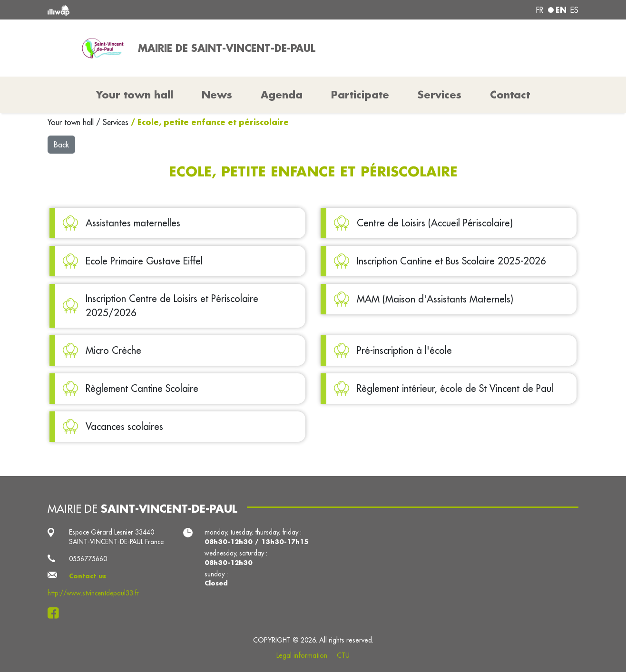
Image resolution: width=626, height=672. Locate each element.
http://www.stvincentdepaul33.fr (93, 593)
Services (117, 122)
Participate (360, 95)
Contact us (88, 576)
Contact (510, 95)
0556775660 (88, 559)
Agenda (282, 95)
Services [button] (440, 95)
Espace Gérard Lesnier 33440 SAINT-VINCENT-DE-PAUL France (116, 537)
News (217, 95)
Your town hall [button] (135, 95)
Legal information (302, 655)
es (574, 10)
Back (61, 145)
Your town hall (72, 122)
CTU (343, 655)
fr (540, 10)
